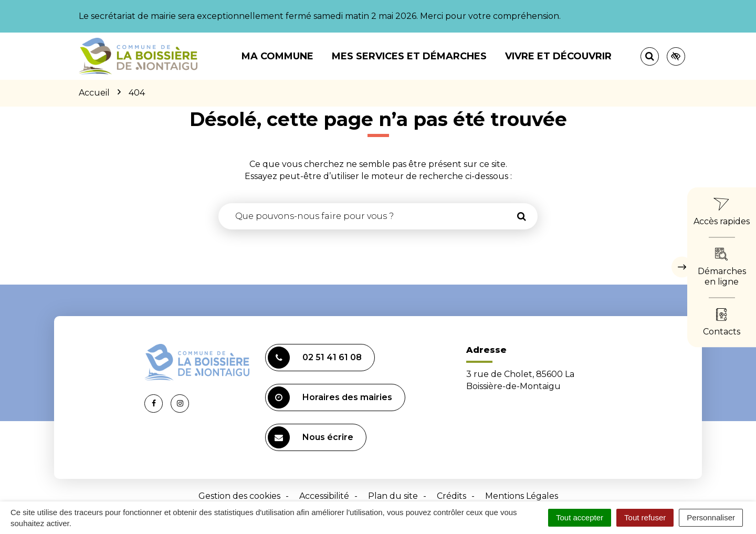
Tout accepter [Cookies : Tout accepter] (580, 517)
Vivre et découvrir (558, 56)
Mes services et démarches (409, 56)
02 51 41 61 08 (315, 358)
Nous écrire (311, 437)
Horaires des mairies (330, 397)
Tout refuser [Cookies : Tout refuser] (645, 517)
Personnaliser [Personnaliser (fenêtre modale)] (711, 517)
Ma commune (277, 56)
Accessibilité (324, 496)
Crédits (451, 496)
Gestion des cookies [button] (239, 496)
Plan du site (393, 496)
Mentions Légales (522, 496)
